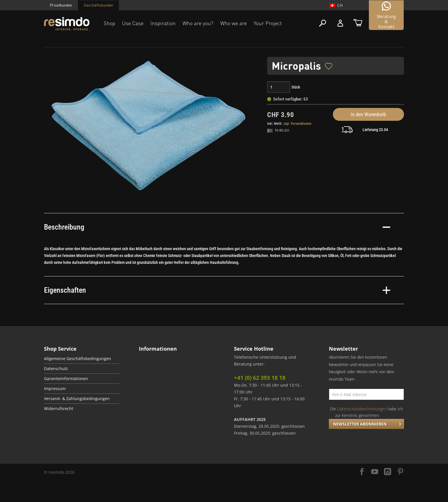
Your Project (268, 23)
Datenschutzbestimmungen (362, 409)
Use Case (133, 23)
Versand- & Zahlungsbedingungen (77, 399)
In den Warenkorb (368, 114)
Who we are (234, 23)
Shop (109, 23)
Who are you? (198, 23)
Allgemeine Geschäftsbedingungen (78, 359)
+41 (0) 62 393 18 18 (260, 378)
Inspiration (163, 23)
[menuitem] (82, 359)
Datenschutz (56, 369)
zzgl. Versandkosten (297, 124)
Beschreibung (217, 227)
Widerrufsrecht (59, 409)
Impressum (55, 389)
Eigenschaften (217, 290)
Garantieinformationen (66, 379)
